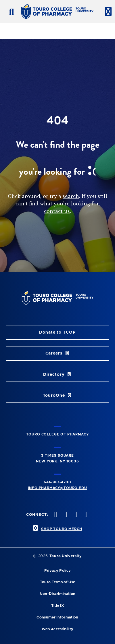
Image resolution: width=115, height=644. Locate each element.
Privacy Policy (57, 571)
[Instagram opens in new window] (75, 515)
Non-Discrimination (58, 594)
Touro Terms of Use (58, 582)
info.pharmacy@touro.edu (57, 488)
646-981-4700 (57, 482)
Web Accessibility (57, 629)
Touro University (66, 556)
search (71, 196)
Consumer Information (57, 617)
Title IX (58, 606)
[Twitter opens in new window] (65, 515)
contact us (57, 211)
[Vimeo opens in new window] (85, 515)
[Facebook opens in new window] (55, 515)
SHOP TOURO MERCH (62, 529)
